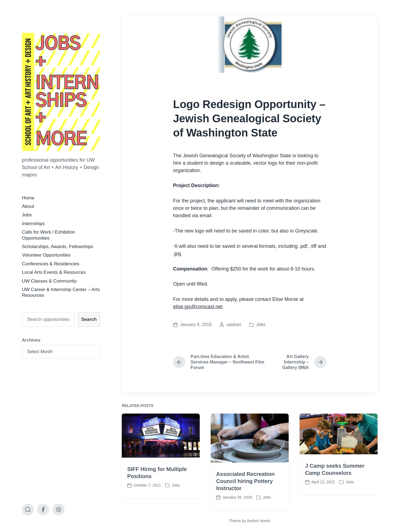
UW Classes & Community (49, 281)
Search (89, 319)
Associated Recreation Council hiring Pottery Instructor (245, 494)
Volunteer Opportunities (46, 255)
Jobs (27, 215)
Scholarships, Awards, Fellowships (57, 247)
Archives (31, 340)
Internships (33, 224)
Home (28, 198)
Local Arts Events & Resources (54, 272)
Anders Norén (259, 521)
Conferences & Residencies (51, 264)
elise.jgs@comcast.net (198, 307)
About (28, 206)
